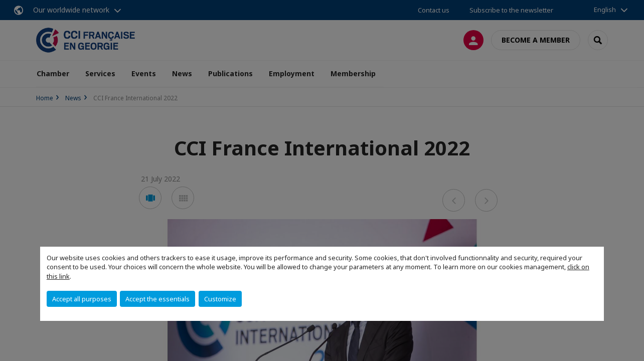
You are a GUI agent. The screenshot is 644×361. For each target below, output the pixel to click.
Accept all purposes (82, 299)
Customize (220, 299)
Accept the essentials (157, 299)
